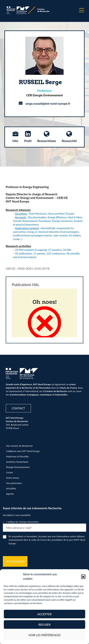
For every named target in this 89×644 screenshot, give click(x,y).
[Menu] (82, 10)
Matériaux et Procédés (17, 456)
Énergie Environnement (18, 467)
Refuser (44, 625)
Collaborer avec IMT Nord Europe (23, 451)
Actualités (11, 488)
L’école (9, 472)
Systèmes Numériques (17, 462)
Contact (18, 408)
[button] (83, 576)
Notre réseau (13, 478)
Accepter (44, 614)
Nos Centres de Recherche (19, 446)
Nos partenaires (14, 483)
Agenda (10, 494)
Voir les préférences (45, 635)
